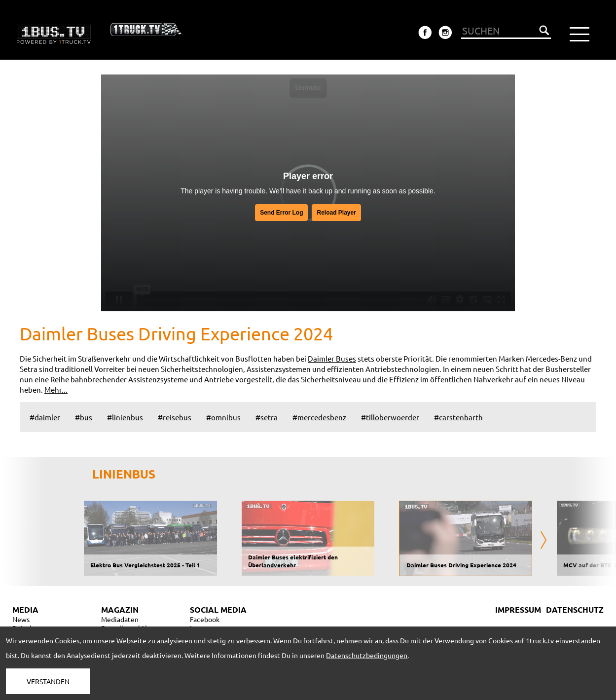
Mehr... (56, 389)
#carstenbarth (458, 417)
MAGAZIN (120, 609)
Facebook (205, 619)
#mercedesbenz (319, 417)
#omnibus (223, 417)
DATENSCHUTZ (575, 609)
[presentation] (543, 541)
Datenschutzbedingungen (367, 655)
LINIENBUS (124, 474)
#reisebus (175, 417)
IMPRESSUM (518, 609)
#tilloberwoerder (390, 417)
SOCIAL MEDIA (218, 609)
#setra (267, 417)
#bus (84, 417)
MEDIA (25, 609)
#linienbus (125, 417)
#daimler (45, 417)
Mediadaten (120, 619)
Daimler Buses (332, 358)
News (21, 619)
